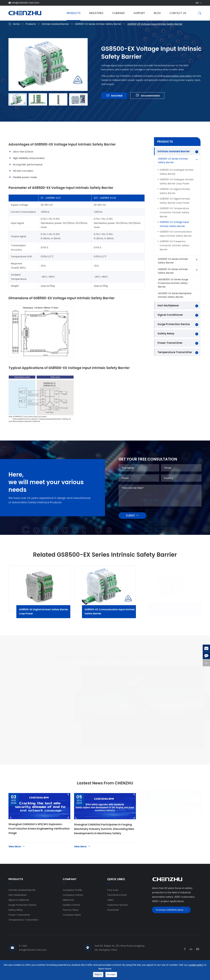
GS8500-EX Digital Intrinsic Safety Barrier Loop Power (175, 201)
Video (110, 910)
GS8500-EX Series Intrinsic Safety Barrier (98, 24)
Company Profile (72, 900)
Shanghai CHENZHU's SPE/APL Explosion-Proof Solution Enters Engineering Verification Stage (39, 839)
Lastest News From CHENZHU (105, 792)
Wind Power (20, 710)
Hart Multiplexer (168, 305)
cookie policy (196, 965)
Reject (98, 974)
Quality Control (71, 915)
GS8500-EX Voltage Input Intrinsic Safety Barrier (155, 24)
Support (139, 13)
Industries (96, 13)
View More (17, 857)
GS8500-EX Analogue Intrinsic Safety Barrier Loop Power (177, 182)
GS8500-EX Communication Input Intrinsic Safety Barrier (176, 234)
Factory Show (71, 920)
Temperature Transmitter (175, 352)
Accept (111, 974)
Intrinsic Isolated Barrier (55, 24)
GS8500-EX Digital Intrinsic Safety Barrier (175, 191)
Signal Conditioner (170, 315)
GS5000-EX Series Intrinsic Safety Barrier (178, 261)
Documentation (148, 96)
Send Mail (115, 96)
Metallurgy (19, 725)
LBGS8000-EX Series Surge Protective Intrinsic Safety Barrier (173, 283)
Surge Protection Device (174, 324)
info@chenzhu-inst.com (25, 3)
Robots (17, 740)
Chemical (18, 687)
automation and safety (179, 75)
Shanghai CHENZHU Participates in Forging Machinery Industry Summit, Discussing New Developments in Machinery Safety (104, 839)
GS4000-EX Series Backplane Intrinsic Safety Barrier (175, 295)
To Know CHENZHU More (171, 922)
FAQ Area (113, 900)
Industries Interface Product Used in (105, 663)
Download (113, 920)
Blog (157, 13)
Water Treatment (23, 718)
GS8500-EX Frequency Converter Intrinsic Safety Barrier (174, 245)
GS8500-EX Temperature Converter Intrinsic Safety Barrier (174, 212)
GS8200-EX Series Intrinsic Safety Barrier (178, 271)
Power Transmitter (170, 343)
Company (118, 13)
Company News (72, 925)
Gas (15, 695)
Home (16, 24)
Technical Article (117, 905)
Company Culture (73, 905)
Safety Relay (166, 333)
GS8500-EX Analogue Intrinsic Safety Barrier (177, 172)
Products (74, 13)
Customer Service (117, 915)
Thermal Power (22, 702)
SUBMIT (132, 523)
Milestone (68, 910)
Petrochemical (23, 680)
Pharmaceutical (22, 733)
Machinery (19, 748)
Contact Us (178, 13)
